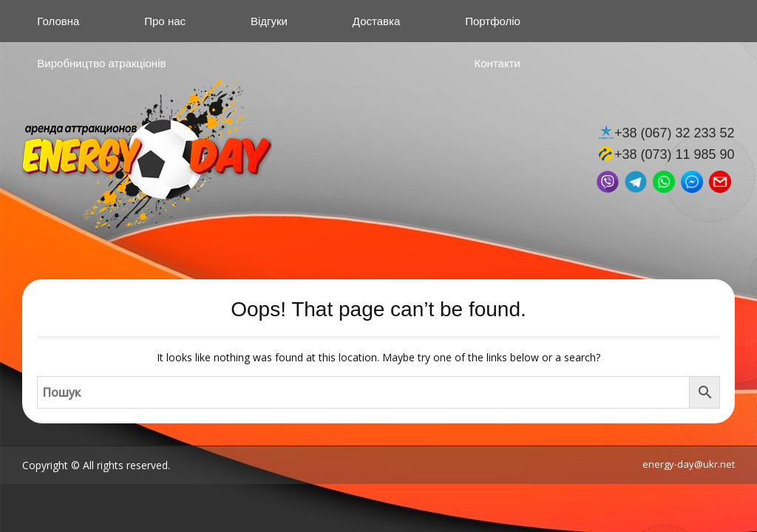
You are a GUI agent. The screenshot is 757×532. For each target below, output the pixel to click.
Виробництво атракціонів (101, 63)
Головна (58, 21)
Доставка (376, 21)
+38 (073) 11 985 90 (675, 154)
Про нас (165, 21)
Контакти (498, 63)
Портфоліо (493, 21)
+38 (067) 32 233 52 (675, 133)
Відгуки (269, 21)
